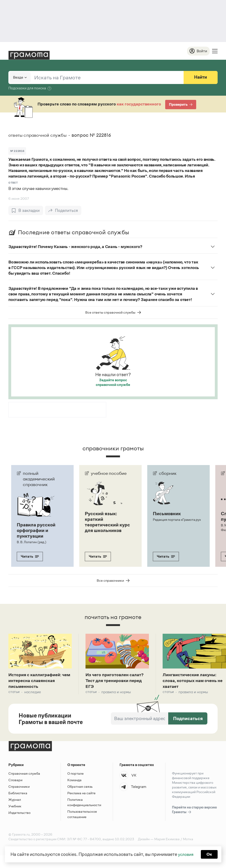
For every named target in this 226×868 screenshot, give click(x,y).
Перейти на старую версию (194, 811)
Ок (210, 854)
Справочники (19, 788)
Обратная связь (80, 788)
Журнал (15, 801)
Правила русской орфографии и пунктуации (36, 531)
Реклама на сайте (81, 794)
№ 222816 (17, 151)
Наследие (33, 693)
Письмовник (167, 514)
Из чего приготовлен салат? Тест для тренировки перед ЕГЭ (116, 681)
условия (185, 854)
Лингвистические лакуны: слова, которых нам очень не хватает (192, 681)
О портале (75, 775)
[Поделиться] (64, 211)
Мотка (188, 840)
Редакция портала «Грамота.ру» (177, 520)
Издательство (19, 814)
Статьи (14, 693)
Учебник (15, 807)
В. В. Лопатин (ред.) (31, 542)
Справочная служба (24, 775)
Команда (74, 781)
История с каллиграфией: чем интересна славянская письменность (38, 681)
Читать (30, 557)
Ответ (13, 183)
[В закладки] (26, 211)
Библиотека (18, 794)
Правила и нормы (116, 693)
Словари (15, 781)
